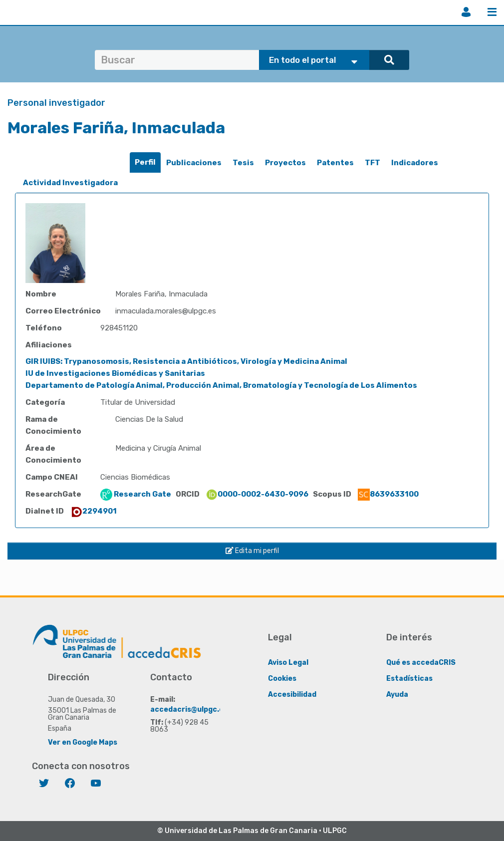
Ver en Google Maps (83, 742)
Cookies (282, 678)
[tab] (145, 162)
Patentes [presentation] (335, 163)
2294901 (94, 511)
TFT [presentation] (373, 163)
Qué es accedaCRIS (421, 662)
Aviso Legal (288, 662)
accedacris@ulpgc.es (189, 709)
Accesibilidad (292, 694)
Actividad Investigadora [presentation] (70, 183)
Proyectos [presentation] (285, 163)
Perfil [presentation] (145, 162)
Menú (492, 12)
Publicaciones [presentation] (194, 163)
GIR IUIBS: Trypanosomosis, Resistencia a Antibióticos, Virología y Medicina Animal (186, 361)
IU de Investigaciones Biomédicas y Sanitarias (115, 373)
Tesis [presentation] (243, 163)
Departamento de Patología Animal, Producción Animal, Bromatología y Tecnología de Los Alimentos (221, 385)
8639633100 (388, 494)
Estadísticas (409, 678)
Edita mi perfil (252, 551)
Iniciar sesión (466, 12)
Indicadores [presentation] (415, 163)
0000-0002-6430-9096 (257, 494)
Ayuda (397, 694)
